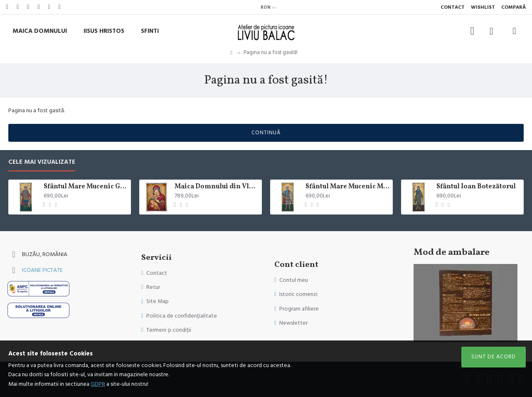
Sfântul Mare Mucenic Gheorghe (86, 187)
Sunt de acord (494, 357)
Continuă (266, 133)
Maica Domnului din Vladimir (217, 187)
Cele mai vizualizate (42, 162)
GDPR (98, 384)
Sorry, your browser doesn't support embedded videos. (465, 303)
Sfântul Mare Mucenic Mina (348, 187)
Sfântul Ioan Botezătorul (476, 187)
